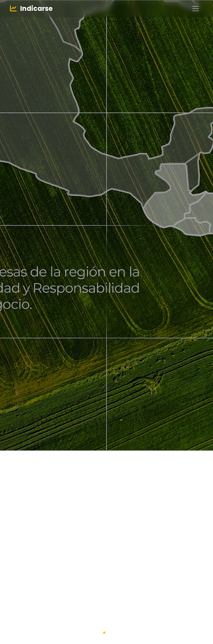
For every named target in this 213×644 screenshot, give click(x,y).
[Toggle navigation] (196, 9)
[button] (104, 633)
